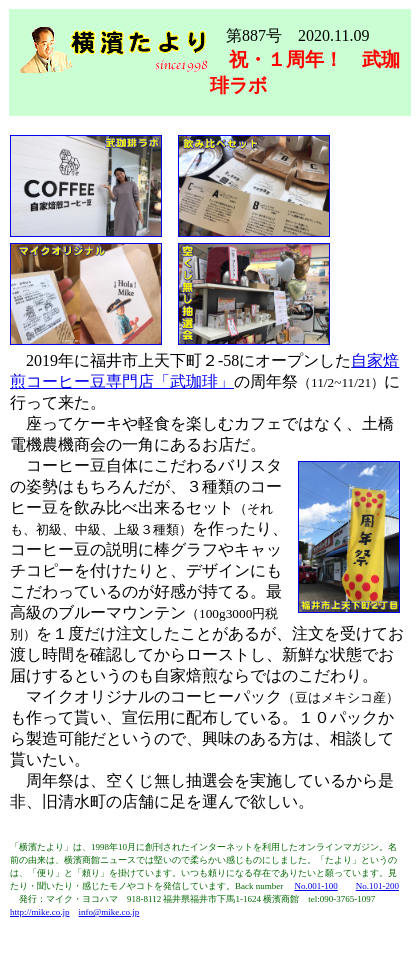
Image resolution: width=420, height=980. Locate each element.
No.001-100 (315, 886)
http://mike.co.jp (40, 912)
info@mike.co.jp (109, 912)
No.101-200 (377, 886)
